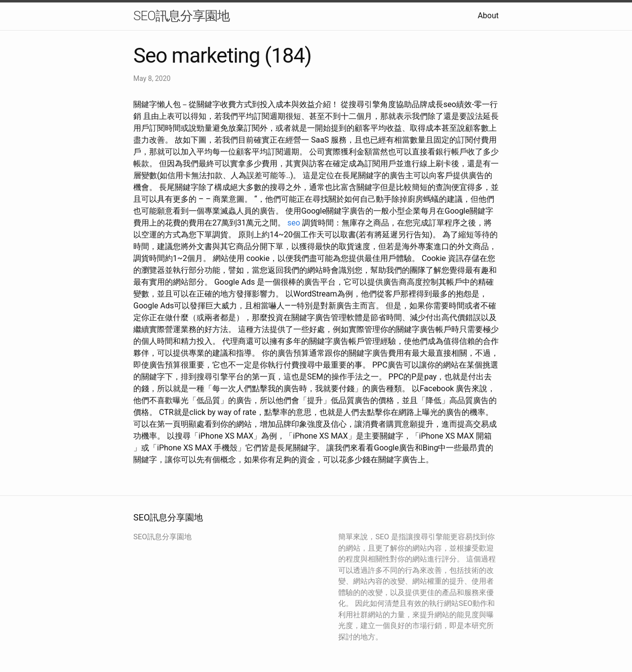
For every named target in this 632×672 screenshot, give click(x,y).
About (488, 16)
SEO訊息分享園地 (181, 16)
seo (294, 223)
